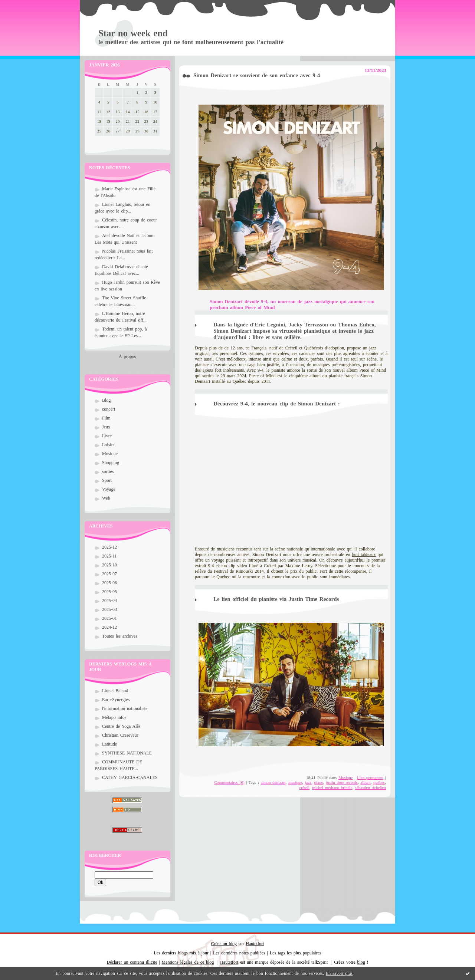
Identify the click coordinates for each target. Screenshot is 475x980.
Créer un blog (224, 944)
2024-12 (109, 627)
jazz (308, 782)
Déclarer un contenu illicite (132, 962)
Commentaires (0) (229, 782)
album (366, 782)
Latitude (109, 744)
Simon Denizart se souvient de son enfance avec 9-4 (257, 75)
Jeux (106, 427)
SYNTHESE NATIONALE (127, 753)
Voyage (109, 489)
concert (109, 409)
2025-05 (109, 592)
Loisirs (108, 445)
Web (106, 498)
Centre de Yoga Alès (121, 726)
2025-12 (109, 547)
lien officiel (235, 599)
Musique (110, 454)
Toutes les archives (120, 636)
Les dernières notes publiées (239, 953)
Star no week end (133, 33)
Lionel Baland (115, 691)
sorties (108, 471)
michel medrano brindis (332, 787)
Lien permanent (370, 777)
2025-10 (109, 565)
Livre (107, 436)
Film (106, 418)
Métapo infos (114, 717)
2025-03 (109, 609)
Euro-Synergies (116, 700)
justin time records (342, 782)
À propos (127, 356)
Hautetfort (255, 944)
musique (295, 782)
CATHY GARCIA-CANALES (130, 777)
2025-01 (109, 618)
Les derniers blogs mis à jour (181, 953)
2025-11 (109, 556)
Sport (107, 480)
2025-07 (109, 574)
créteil (304, 787)
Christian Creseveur (120, 735)
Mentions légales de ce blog (188, 962)
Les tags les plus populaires (296, 953)
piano (319, 782)
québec (379, 782)
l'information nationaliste (125, 708)
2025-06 (109, 583)
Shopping (111, 463)
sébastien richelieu (371, 787)
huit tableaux (364, 555)
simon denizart (273, 782)
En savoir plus (339, 973)
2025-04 (109, 601)
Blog (106, 400)
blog (361, 962)
